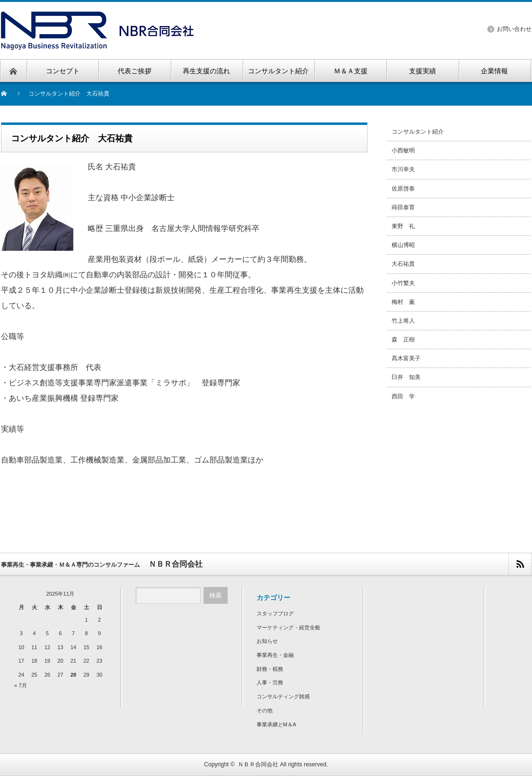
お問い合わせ (514, 29)
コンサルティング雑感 (283, 696)
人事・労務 (270, 682)
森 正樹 (403, 340)
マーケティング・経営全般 (288, 627)
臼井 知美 (406, 377)
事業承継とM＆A (277, 724)
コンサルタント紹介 (418, 132)
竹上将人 (403, 321)
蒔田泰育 (403, 207)
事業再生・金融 (275, 655)
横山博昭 (403, 245)
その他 (265, 710)
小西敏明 (403, 150)
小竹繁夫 (403, 283)
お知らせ (267, 641)
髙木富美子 (406, 358)
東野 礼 (403, 226)
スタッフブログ (275, 613)
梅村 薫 (403, 302)
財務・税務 (270, 669)
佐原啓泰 (403, 189)
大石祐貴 (403, 264)
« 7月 (21, 685)
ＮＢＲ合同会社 (258, 764)
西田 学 (403, 396)
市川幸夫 (403, 169)
